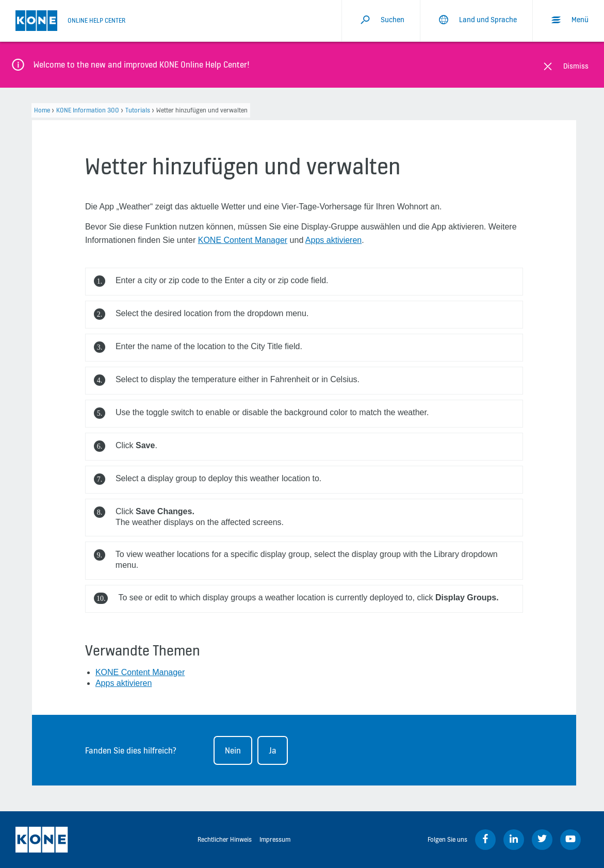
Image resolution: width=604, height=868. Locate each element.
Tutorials (138, 110)
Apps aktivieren (333, 240)
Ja (273, 750)
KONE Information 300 (88, 110)
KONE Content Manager (243, 240)
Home (42, 110)
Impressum (275, 839)
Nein (233, 750)
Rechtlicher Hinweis (225, 839)
